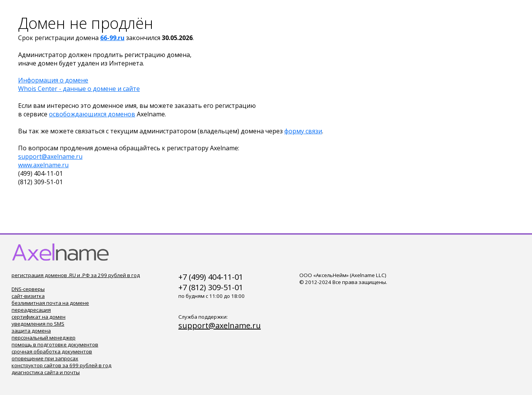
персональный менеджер (44, 338)
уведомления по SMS (38, 324)
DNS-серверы (28, 289)
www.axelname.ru (43, 165)
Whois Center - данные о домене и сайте (79, 89)
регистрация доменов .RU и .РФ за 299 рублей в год (76, 275)
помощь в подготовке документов (55, 345)
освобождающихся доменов (92, 114)
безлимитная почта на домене (50, 303)
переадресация (31, 310)
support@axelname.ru (50, 156)
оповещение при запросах (45, 358)
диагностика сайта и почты (46, 372)
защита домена (31, 331)
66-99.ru (112, 38)
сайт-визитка (28, 296)
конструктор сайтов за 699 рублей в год (61, 365)
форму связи (303, 131)
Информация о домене (53, 80)
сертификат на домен (39, 317)
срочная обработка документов (52, 351)
